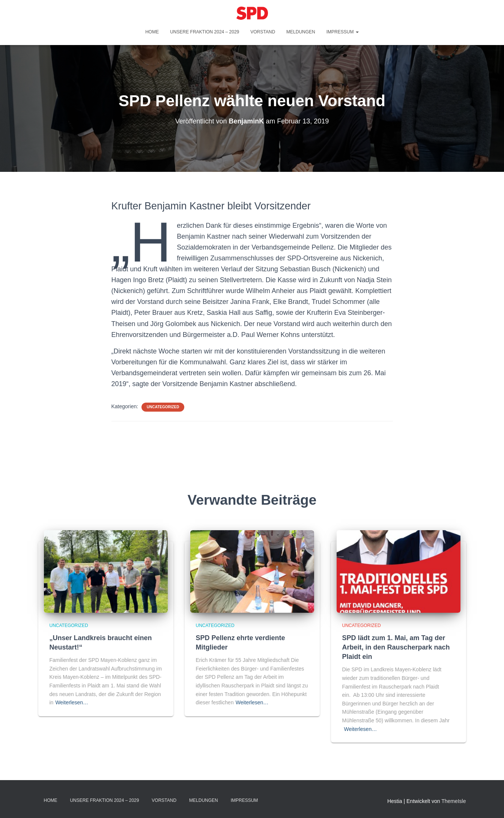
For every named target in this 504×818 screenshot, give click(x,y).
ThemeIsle (454, 801)
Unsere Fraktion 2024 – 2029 (205, 32)
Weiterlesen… (72, 702)
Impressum (343, 32)
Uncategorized (163, 407)
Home (152, 32)
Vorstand (263, 32)
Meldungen (301, 32)
